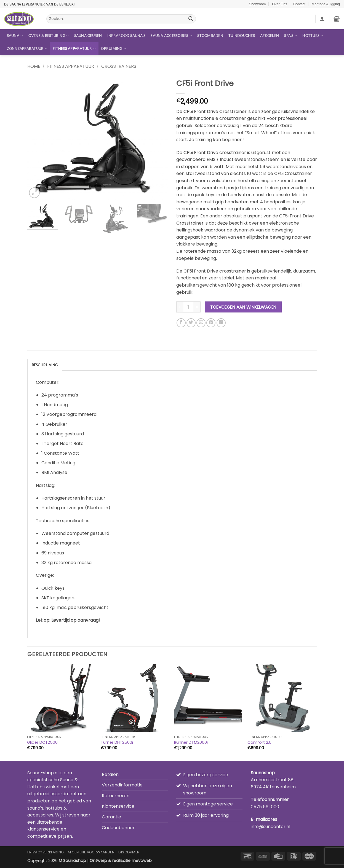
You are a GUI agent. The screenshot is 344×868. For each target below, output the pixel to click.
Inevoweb (142, 861)
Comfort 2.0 (259, 742)
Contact (299, 4)
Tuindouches (242, 36)
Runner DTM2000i (191, 742)
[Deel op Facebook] (181, 323)
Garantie (111, 817)
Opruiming (114, 49)
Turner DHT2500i (117, 742)
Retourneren (116, 796)
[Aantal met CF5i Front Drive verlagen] (180, 307)
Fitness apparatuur (74, 49)
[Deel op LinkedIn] (221, 323)
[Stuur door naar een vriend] (201, 323)
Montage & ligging (326, 4)
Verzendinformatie (122, 785)
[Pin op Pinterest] (211, 323)
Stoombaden (210, 36)
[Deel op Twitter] (191, 323)
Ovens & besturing (49, 36)
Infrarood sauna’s (126, 36)
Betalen (110, 774)
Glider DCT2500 (42, 742)
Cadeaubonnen (119, 828)
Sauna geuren (88, 36)
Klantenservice (118, 806)
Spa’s (291, 36)
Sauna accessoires (171, 36)
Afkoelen (270, 36)
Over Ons (280, 4)
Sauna (15, 36)
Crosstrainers (119, 66)
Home (34, 66)
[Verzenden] (191, 19)
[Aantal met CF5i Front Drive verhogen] (197, 307)
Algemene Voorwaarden (91, 852)
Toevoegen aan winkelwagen (243, 307)
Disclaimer (129, 852)
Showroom (257, 4)
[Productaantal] (188, 307)
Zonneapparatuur (27, 49)
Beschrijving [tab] (45, 365)
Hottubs (313, 36)
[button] (322, 19)
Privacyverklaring (46, 852)
